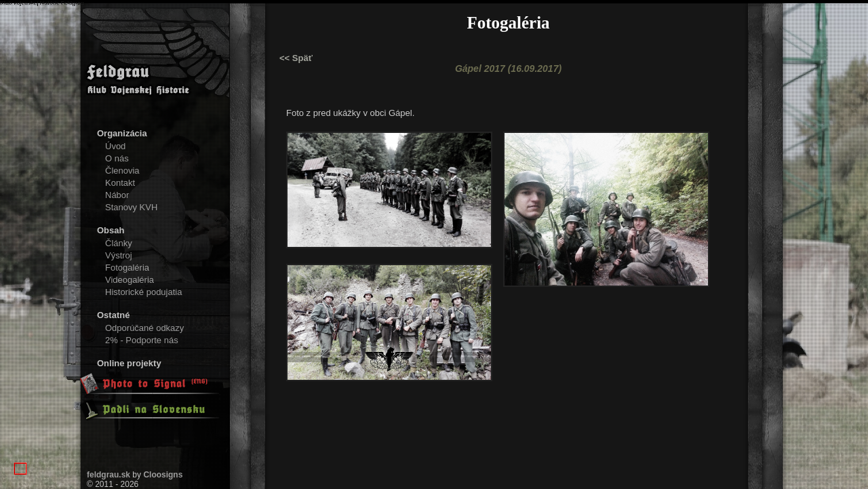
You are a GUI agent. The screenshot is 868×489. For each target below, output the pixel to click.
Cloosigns (163, 475)
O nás (117, 158)
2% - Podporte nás (142, 340)
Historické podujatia (143, 292)
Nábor (117, 195)
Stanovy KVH (131, 207)
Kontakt (120, 183)
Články (119, 243)
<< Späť (296, 58)
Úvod (115, 146)
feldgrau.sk (108, 475)
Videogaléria (130, 280)
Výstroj (119, 255)
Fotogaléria (127, 268)
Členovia (122, 171)
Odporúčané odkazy (144, 328)
